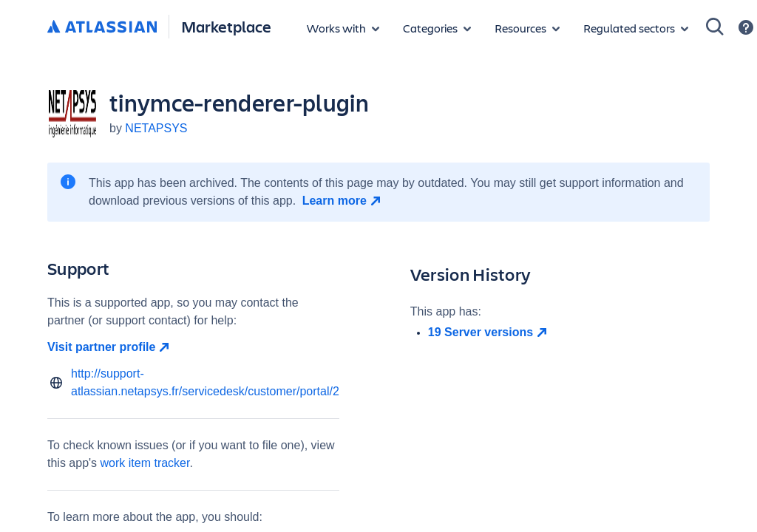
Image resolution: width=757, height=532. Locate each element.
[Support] (746, 27)
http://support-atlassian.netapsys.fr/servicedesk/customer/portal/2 (205, 382)
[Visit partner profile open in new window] (193, 347)
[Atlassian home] (102, 27)
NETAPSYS (156, 128)
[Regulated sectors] (636, 28)
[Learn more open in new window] (343, 201)
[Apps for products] (343, 28)
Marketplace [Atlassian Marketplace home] (226, 26)
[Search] (715, 27)
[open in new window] (569, 332)
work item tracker (145, 463)
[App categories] (437, 28)
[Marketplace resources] (527, 28)
